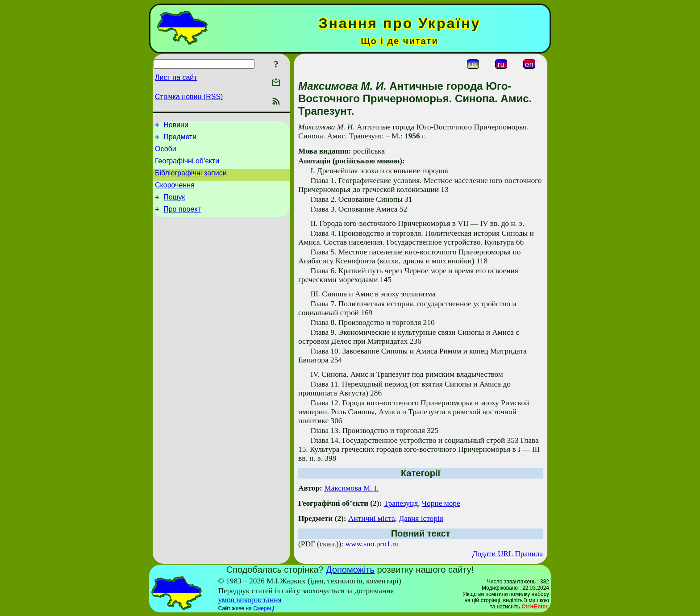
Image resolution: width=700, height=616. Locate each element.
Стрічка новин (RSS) (189, 97)
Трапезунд (401, 503)
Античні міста (372, 518)
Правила (529, 554)
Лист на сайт (176, 77)
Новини (176, 126)
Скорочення (175, 193)
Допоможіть (350, 570)
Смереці (263, 608)
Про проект (182, 220)
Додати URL (493, 554)
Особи (166, 153)
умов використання (250, 600)
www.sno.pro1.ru (372, 544)
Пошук (174, 206)
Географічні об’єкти (187, 166)
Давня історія (421, 518)
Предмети (180, 139)
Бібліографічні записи (191, 180)
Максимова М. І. (351, 488)
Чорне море (441, 503)
